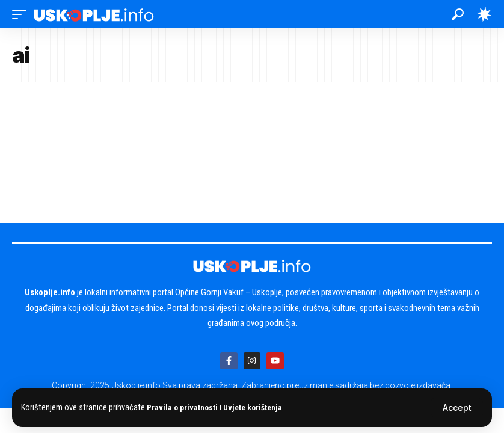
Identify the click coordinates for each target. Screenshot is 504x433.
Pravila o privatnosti (184, 407)
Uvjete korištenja (259, 407)
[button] (457, 408)
